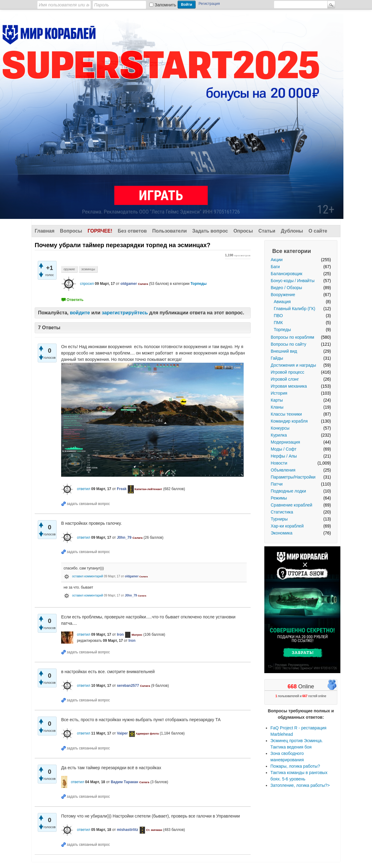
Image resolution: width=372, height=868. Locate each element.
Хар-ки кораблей (287, 526)
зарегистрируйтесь (125, 313)
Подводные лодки (288, 491)
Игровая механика (289, 386)
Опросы (243, 231)
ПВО (278, 316)
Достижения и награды (293, 365)
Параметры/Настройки (293, 477)
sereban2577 (128, 686)
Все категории (292, 251)
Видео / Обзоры (286, 288)
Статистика (282, 512)
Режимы (279, 498)
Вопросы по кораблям (292, 337)
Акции (277, 260)
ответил (84, 489)
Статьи (267, 231)
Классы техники (286, 414)
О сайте (318, 231)
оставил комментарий (88, 576)
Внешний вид (284, 351)
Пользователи (170, 231)
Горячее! (100, 231)
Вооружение (283, 295)
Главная (45, 231)
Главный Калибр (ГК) (294, 309)
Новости (279, 463)
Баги (275, 267)
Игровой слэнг (285, 379)
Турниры (279, 519)
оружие (69, 269)
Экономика (282, 533)
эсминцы (88, 269)
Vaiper (122, 733)
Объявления (283, 470)
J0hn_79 (124, 538)
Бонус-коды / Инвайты (293, 281)
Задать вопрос (210, 231)
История (279, 393)
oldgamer (129, 284)
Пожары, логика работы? (295, 766)
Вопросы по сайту (289, 344)
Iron (120, 635)
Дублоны (292, 231)
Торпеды (282, 330)
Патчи (277, 484)
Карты (277, 400)
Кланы (277, 407)
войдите (80, 313)
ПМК (278, 323)
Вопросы (71, 231)
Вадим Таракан (124, 782)
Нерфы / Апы (284, 456)
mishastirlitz (127, 830)
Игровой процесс (287, 372)
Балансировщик (287, 274)
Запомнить (166, 5)
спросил (87, 284)
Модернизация (285, 442)
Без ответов (132, 231)
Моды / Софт (284, 449)
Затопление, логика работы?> (300, 785)
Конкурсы (280, 428)
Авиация (282, 302)
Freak (122, 489)
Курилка (279, 435)
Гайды (277, 358)
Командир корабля (289, 421)
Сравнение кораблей (292, 505)
